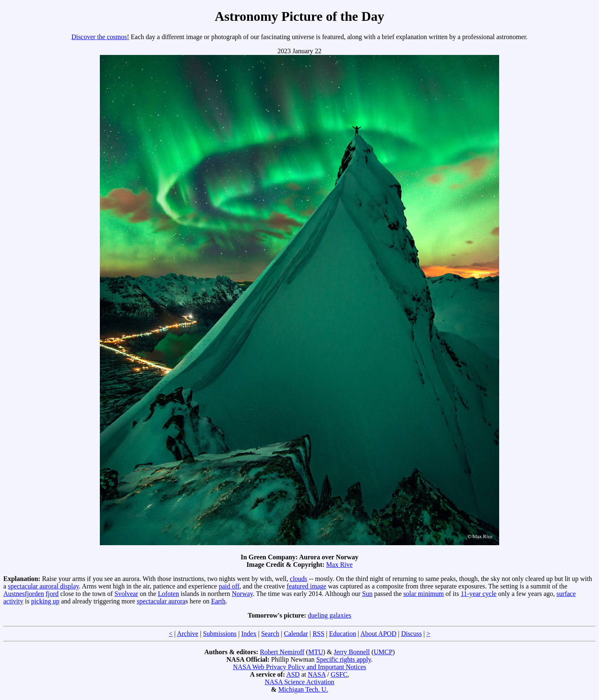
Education (343, 634)
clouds (299, 579)
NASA (317, 674)
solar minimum (424, 594)
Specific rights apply (343, 659)
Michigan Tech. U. (303, 689)
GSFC (339, 674)
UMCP (383, 652)
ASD (293, 674)
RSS (318, 634)
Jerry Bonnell (352, 652)
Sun (368, 594)
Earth (218, 601)
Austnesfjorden (24, 594)
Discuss (411, 634)
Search (270, 634)
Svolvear (126, 594)
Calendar (296, 634)
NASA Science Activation (299, 682)
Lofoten (169, 594)
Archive (188, 634)
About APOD (378, 634)
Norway (242, 594)
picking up (45, 601)
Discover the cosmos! (100, 37)
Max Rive (339, 565)
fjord (52, 594)
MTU (316, 652)
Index (249, 634)
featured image (307, 586)
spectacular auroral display (43, 586)
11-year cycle (478, 594)
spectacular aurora (161, 601)
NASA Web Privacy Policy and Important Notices (299, 667)
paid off (229, 586)
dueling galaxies (329, 615)
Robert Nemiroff (282, 652)
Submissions (220, 634)
